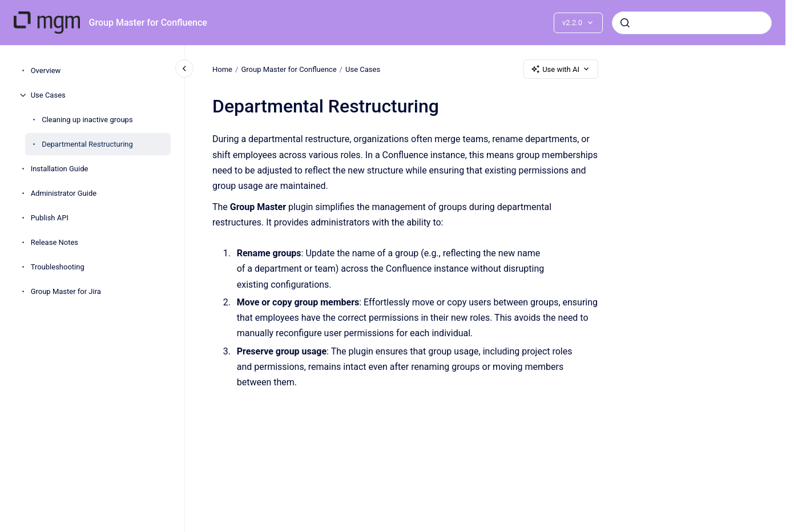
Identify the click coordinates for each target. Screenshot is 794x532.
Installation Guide (60, 169)
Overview (46, 70)
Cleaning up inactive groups (87, 120)
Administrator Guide (64, 193)
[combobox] (692, 23)
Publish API (50, 218)
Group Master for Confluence (148, 23)
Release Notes (55, 242)
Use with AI (561, 69)
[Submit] (625, 23)
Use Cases (48, 95)
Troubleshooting (58, 267)
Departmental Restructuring (87, 144)
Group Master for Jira (66, 291)
